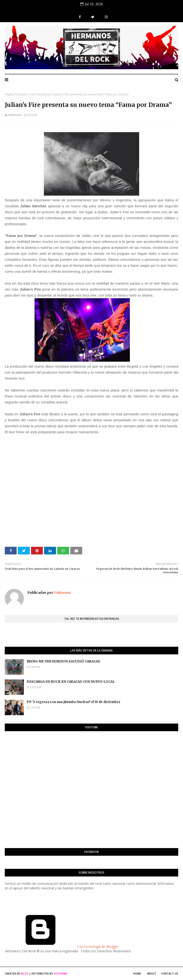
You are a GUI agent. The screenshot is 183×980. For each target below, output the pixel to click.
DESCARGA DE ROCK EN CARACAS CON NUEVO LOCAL (71, 682)
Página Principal (15, 94)
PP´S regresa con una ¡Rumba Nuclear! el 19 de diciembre (74, 702)
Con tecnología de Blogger (62, 946)
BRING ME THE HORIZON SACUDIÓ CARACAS (63, 661)
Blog (25, 973)
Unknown (15, 115)
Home (137, 973)
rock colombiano (41, 94)
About (152, 973)
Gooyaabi (60, 973)
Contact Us (170, 973)
